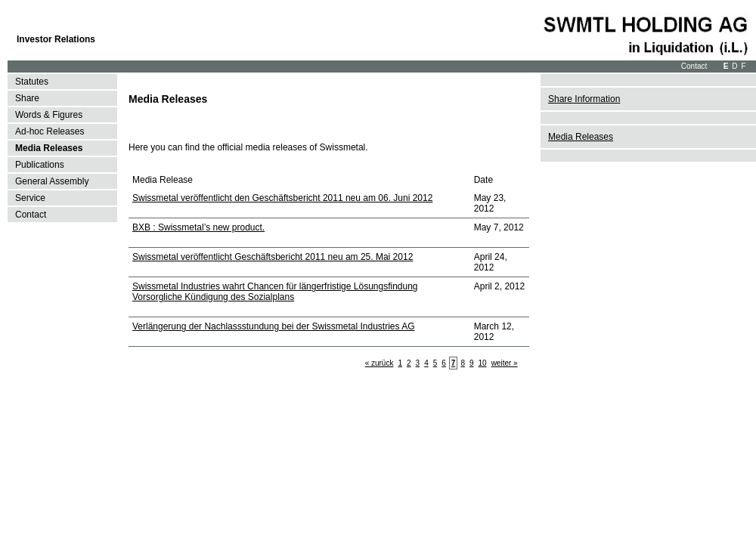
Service (30, 198)
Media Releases (49, 148)
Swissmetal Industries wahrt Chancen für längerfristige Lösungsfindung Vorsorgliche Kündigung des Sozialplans (275, 292)
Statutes (32, 82)
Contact (694, 66)
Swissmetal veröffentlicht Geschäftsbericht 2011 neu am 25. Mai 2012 (273, 257)
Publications (40, 165)
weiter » (505, 363)
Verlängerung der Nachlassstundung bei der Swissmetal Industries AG (274, 326)
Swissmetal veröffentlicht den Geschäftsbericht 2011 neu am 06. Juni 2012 (282, 198)
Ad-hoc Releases (50, 131)
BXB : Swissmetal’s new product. (198, 227)
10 (483, 363)
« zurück (380, 363)
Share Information (584, 99)
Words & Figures (49, 115)
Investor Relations (56, 39)
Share (27, 98)
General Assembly (52, 181)
